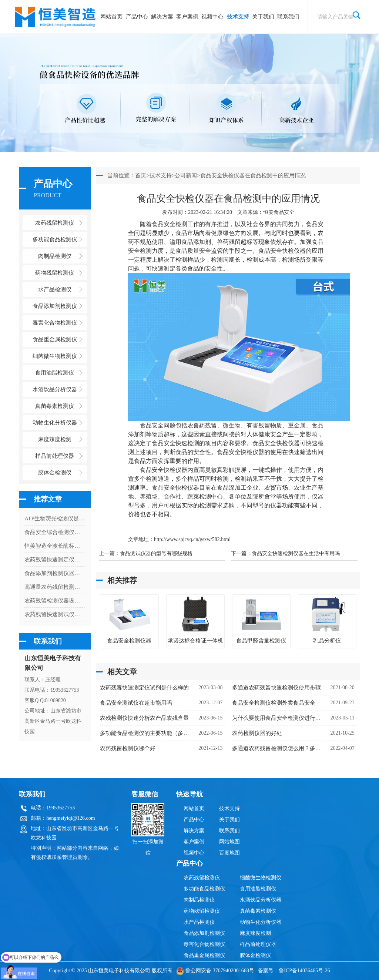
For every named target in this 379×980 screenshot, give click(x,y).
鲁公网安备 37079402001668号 (215, 971)
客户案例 (187, 17)
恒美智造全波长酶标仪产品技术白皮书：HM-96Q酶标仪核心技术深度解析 (55, 546)
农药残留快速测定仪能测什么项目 (55, 560)
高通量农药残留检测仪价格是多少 (55, 587)
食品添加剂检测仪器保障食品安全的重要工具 (55, 573)
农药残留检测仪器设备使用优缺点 (55, 601)
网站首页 (111, 17)
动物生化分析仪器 (261, 922)
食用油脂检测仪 (258, 889)
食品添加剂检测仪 (204, 933)
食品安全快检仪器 (282, 251)
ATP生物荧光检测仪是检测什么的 (55, 518)
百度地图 (229, 853)
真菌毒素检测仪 (258, 911)
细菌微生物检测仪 (261, 878)
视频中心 (212, 17)
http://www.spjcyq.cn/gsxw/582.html (192, 539)
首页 (141, 175)
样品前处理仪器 (258, 944)
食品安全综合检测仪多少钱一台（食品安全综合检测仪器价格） (55, 532)
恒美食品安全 (279, 212)
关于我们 (263, 17)
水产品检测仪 (199, 922)
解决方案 (162, 17)
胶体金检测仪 (55, 473)
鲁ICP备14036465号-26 (304, 971)
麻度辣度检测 (255, 933)
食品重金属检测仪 (204, 955)
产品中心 (137, 17)
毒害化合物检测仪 (204, 944)
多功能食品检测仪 (204, 889)
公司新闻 (186, 175)
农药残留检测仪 (202, 878)
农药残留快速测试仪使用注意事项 (55, 614)
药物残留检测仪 (202, 911)
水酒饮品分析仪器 (261, 900)
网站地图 (229, 842)
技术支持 (238, 17)
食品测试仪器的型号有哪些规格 (156, 553)
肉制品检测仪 (199, 900)
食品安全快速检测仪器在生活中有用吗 (296, 553)
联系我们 (288, 17)
